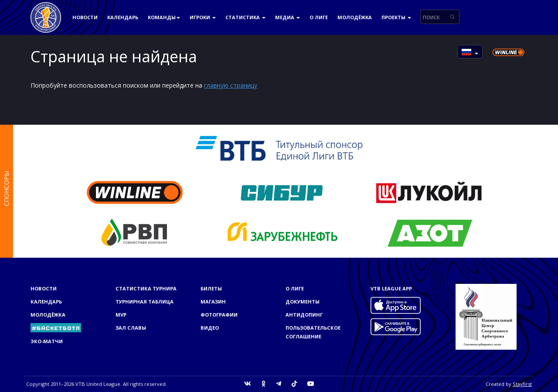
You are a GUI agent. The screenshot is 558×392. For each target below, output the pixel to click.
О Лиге (319, 17)
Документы (303, 302)
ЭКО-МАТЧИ (47, 341)
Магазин (213, 302)
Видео (210, 328)
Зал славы (131, 328)
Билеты (211, 288)
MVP (121, 315)
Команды (164, 17)
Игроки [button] (203, 17)
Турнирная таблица (145, 302)
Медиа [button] (288, 17)
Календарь (123, 17)
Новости (85, 17)
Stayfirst (522, 384)
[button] (470, 52)
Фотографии (219, 315)
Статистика (245, 17)
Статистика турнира (146, 288)
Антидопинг (304, 315)
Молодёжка (355, 17)
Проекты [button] (396, 17)
